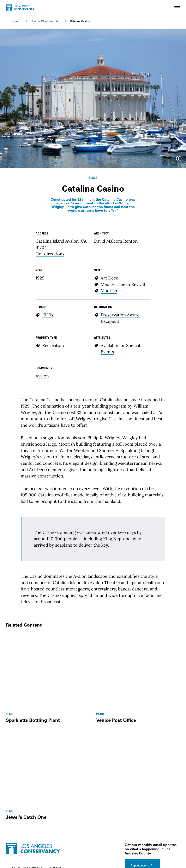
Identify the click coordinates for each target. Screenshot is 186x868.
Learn (16, 21)
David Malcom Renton (116, 241)
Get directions (50, 254)
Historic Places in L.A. (45, 21)
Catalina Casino (80, 21)
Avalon (42, 376)
